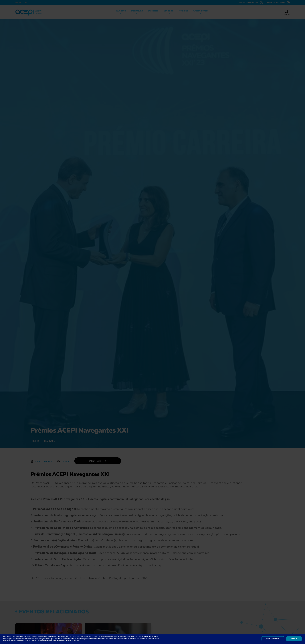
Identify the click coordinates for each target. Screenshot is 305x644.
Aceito (294, 639)
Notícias (183, 11)
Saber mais (95, 461)
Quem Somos (201, 11)
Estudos (168, 11)
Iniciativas (137, 11)
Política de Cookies (73, 641)
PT (26, 3)
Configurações (273, 639)
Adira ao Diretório (276, 3)
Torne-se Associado (249, 3)
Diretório (153, 11)
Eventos (121, 11)
